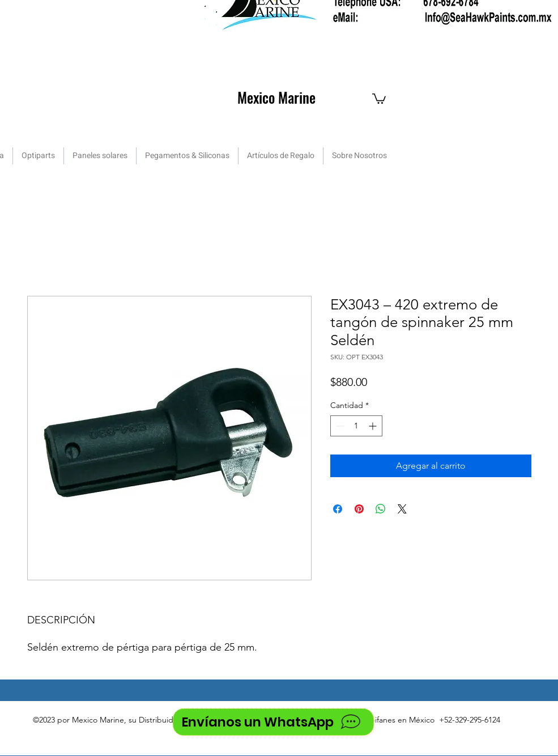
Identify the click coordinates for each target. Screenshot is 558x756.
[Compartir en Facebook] (338, 509)
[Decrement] (339, 426)
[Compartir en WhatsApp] (381, 509)
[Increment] (374, 426)
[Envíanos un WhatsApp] (273, 722)
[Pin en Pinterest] (359, 509)
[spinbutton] (356, 426)
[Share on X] (402, 509)
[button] (379, 98)
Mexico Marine (276, 97)
